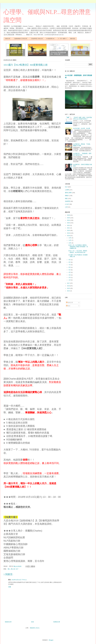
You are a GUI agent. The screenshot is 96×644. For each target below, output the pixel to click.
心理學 (67, 190)
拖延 (66, 198)
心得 (66, 207)
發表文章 (70, 303)
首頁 (32, 622)
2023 (69, 223)
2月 (70, 277)
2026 (69, 215)
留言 (68, 306)
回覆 (10, 587)
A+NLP (67, 204)
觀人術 (13, 569)
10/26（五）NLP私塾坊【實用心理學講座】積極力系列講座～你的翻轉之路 (78, 247)
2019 (69, 233)
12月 (70, 238)
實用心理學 (68, 193)
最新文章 (8, 39)
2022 (69, 225)
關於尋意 (73, 39)
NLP (17, 569)
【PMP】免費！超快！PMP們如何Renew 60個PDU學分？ (82, 118)
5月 (70, 270)
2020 (69, 230)
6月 (70, 267)
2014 (69, 291)
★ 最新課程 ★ (50, 39)
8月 (70, 262)
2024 (69, 220)
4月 (70, 272)
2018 (69, 236)
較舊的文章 (57, 622)
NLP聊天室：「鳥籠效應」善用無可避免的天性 (82, 154)
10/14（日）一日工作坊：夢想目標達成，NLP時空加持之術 (78, 252)
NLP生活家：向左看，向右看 (82, 128)
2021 (69, 228)
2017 (69, 283)
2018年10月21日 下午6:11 (19, 580)
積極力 (67, 196)
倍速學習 (68, 201)
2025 (69, 218)
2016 (69, 286)
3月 (70, 275)
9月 (70, 260)
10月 (70, 243)
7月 (70, 265)
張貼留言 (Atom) (35, 628)
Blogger (51, 640)
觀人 (9, 569)
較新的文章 (8, 622)
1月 (70, 280)
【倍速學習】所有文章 (37, 39)
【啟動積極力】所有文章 (20, 39)
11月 (70, 240)
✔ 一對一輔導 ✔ (62, 39)
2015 (69, 288)
